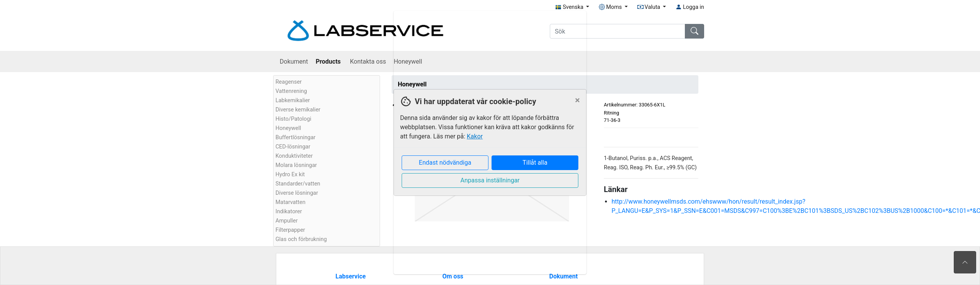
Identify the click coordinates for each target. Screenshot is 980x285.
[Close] (577, 100)
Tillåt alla (535, 163)
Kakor (475, 136)
